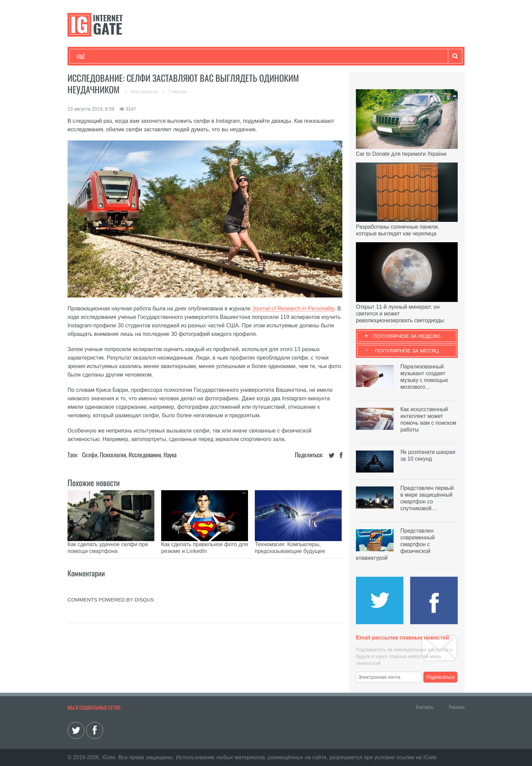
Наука (188, 56)
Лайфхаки (218, 56)
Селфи (90, 455)
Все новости (145, 92)
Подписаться (441, 677)
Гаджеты (282, 56)
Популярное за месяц (407, 351)
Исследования (145, 455)
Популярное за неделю (407, 336)
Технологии (89, 56)
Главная (178, 92)
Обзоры (251, 56)
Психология (113, 455)
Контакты (425, 707)
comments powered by (111, 589)
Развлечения (126, 56)
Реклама (457, 707)
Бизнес (160, 56)
